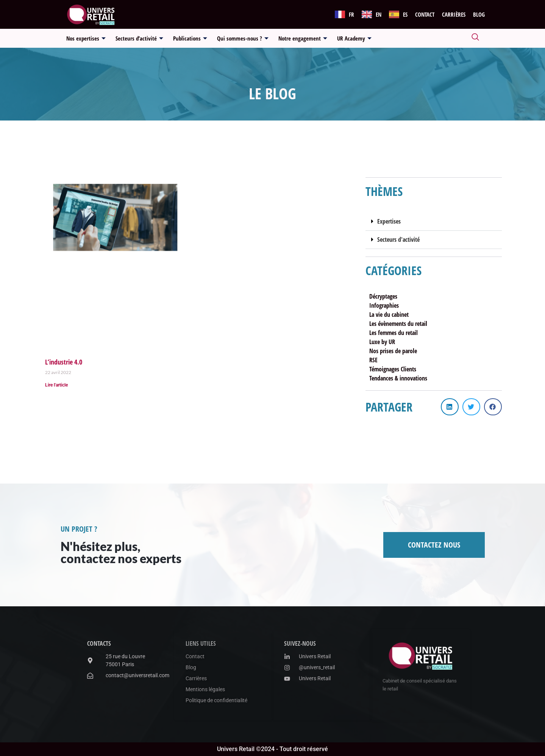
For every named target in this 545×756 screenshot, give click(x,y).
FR (351, 14)
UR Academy (354, 38)
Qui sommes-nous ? (243, 38)
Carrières (454, 14)
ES (405, 14)
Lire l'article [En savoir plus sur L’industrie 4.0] (56, 385)
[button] (434, 222)
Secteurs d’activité (139, 38)
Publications (190, 38)
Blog (479, 14)
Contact (425, 14)
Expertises (389, 221)
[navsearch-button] (475, 38)
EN (379, 14)
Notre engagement (303, 38)
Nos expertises (86, 38)
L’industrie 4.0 (64, 362)
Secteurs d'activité (398, 239)
